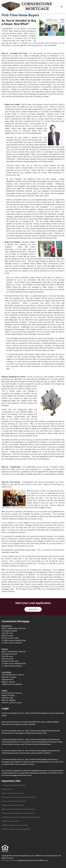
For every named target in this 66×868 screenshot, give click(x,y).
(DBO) (38, 817)
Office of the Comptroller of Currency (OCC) (18, 809)
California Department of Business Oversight (18, 817)
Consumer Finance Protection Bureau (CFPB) (18, 797)
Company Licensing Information (14, 785)
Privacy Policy (7, 789)
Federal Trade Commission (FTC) (14, 801)
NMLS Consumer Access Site (13, 793)
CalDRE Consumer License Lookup (15, 825)
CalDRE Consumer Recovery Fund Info (16, 829)
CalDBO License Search (11, 821)
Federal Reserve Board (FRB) (13, 805)
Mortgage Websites (9, 860)
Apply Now (33, 609)
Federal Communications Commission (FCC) (18, 813)
